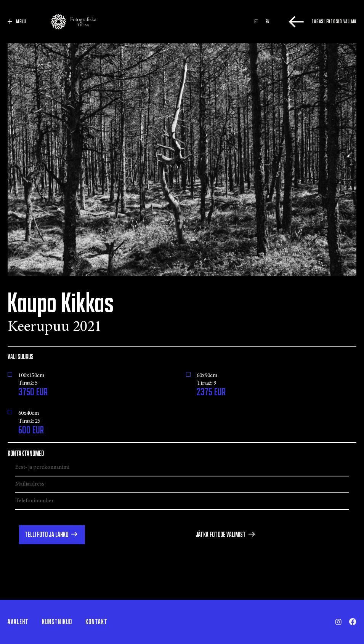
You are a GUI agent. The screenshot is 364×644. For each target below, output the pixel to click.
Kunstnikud (57, 622)
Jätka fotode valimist (221, 535)
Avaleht (18, 622)
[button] (52, 535)
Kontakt (96, 622)
